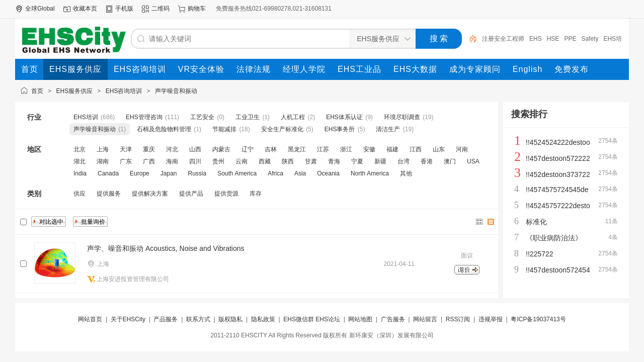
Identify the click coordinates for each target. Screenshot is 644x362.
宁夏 (357, 161)
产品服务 (166, 319)
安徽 (369, 149)
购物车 (197, 9)
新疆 (380, 161)
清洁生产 (388, 129)
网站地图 (360, 319)
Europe (140, 173)
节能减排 (224, 129)
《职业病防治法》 (554, 238)
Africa (275, 173)
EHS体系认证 (344, 117)
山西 (195, 149)
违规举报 (491, 319)
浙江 (346, 149)
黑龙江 (297, 149)
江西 (416, 149)
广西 (149, 161)
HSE (553, 39)
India (80, 173)
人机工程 (293, 117)
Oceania (328, 173)
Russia (197, 173)
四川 (195, 161)
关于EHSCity (128, 319)
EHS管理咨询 (144, 117)
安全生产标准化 (282, 129)
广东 (126, 161)
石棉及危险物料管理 (164, 129)
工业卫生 (248, 117)
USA (473, 161)
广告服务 (393, 319)
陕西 (288, 161)
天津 (126, 149)
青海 (334, 161)
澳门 (450, 161)
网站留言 (425, 319)
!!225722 (540, 254)
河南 (462, 149)
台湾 (404, 161)
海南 (172, 161)
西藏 (265, 161)
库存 (256, 194)
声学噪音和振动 (176, 91)
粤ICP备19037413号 (538, 319)
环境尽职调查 (402, 117)
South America (237, 173)
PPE (570, 39)
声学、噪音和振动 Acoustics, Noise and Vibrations (166, 248)
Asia (300, 173)
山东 (439, 149)
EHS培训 (86, 117)
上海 (103, 149)
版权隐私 (230, 319)
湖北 (79, 161)
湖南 (103, 161)
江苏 (323, 149)
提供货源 (226, 194)
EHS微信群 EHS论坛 (312, 319)
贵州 (218, 161)
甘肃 (311, 161)
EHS (536, 39)
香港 (427, 161)
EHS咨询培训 (124, 91)
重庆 (149, 149)
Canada (108, 173)
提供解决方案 (150, 194)
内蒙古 (221, 149)
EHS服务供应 (75, 91)
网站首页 (90, 319)
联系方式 (198, 319)
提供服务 (109, 194)
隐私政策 (263, 319)
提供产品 (191, 194)
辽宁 (248, 149)
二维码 (160, 9)
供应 (79, 194)
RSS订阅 (458, 319)
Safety (590, 39)
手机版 (124, 9)
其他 (406, 173)
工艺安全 (202, 117)
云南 (242, 161)
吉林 (271, 149)
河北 (172, 149)
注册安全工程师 (503, 39)
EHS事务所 (340, 129)
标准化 (536, 222)
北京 (79, 149)
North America (370, 173)
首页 (37, 91)
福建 (392, 149)
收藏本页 (85, 9)
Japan (169, 173)
